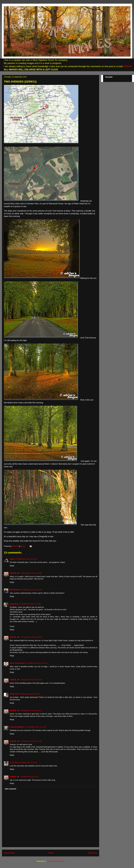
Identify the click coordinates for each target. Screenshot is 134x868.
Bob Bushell (15, 590)
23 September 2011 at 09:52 (29, 694)
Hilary (12, 559)
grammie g (14, 604)
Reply (12, 566)
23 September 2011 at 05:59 (31, 680)
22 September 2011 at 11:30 (26, 559)
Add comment (10, 789)
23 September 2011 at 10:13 (31, 711)
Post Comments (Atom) (56, 861)
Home (51, 853)
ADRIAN (127, 66)
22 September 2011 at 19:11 (37, 663)
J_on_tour (14, 763)
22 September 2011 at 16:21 (31, 637)
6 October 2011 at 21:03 (28, 763)
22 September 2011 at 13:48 (31, 573)
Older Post (92, 853)
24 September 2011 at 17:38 (31, 741)
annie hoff (14, 694)
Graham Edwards (17, 727)
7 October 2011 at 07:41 (29, 777)
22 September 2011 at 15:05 (30, 604)
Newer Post (9, 853)
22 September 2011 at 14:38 (31, 590)
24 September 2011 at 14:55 (35, 727)
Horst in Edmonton (17, 663)
